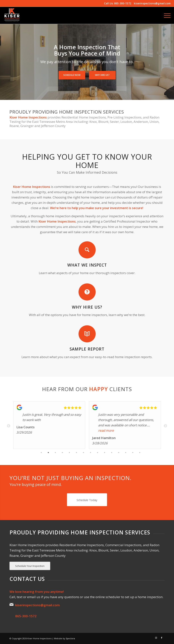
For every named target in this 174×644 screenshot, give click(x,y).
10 (105, 453)
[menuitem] (165, 15)
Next (165, 426)
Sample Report (87, 349)
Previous (9, 426)
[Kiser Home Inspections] (12, 15)
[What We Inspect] (87, 250)
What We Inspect (87, 265)
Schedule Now (72, 75)
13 (126, 453)
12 (119, 453)
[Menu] (165, 15)
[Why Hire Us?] (87, 292)
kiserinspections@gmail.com (152, 3)
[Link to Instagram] (156, 638)
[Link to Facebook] (162, 638)
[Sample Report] (87, 334)
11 (112, 453)
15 (140, 453)
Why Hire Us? (102, 75)
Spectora (70, 638)
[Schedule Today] (87, 500)
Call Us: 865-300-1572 (118, 3)
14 (133, 453)
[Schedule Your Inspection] (30, 566)
